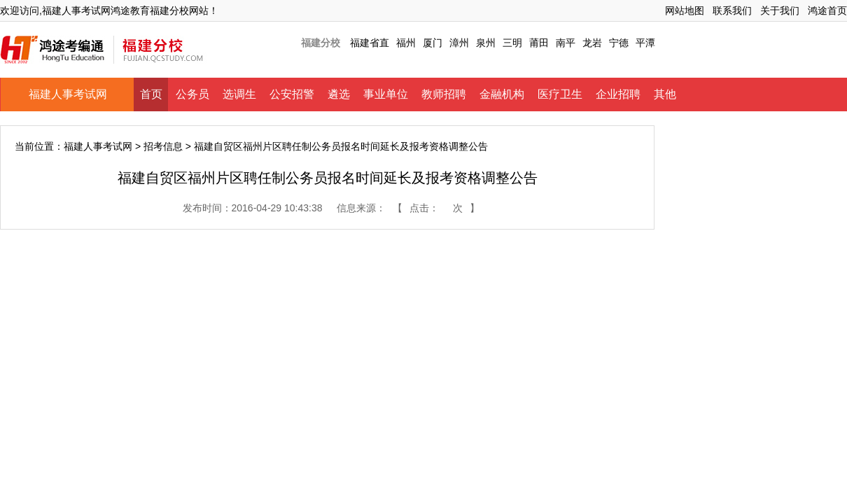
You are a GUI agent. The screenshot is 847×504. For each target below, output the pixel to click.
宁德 (619, 43)
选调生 (239, 94)
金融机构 (502, 94)
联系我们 (732, 10)
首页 (151, 94)
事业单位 (386, 94)
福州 (406, 43)
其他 (665, 94)
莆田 (539, 43)
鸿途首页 (827, 10)
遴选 (339, 94)
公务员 (192, 94)
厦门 (433, 43)
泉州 (486, 43)
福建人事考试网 (68, 94)
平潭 (645, 43)
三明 (512, 43)
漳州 (459, 43)
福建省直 (370, 43)
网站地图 (685, 10)
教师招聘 (444, 94)
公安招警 (292, 94)
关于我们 (780, 10)
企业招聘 (618, 94)
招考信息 (163, 146)
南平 (566, 43)
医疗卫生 (560, 94)
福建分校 (321, 43)
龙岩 (592, 43)
